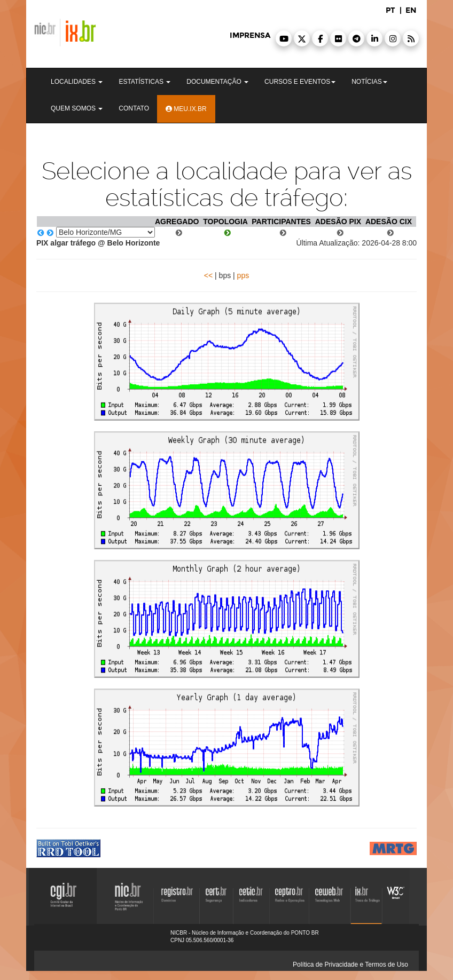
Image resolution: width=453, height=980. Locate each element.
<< (208, 275)
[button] (284, 38)
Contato (134, 108)
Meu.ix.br (186, 109)
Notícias (369, 82)
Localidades (77, 82)
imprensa (250, 35)
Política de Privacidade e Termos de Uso (350, 965)
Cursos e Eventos (300, 82)
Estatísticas (145, 82)
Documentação (217, 82)
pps (243, 275)
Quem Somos (77, 108)
